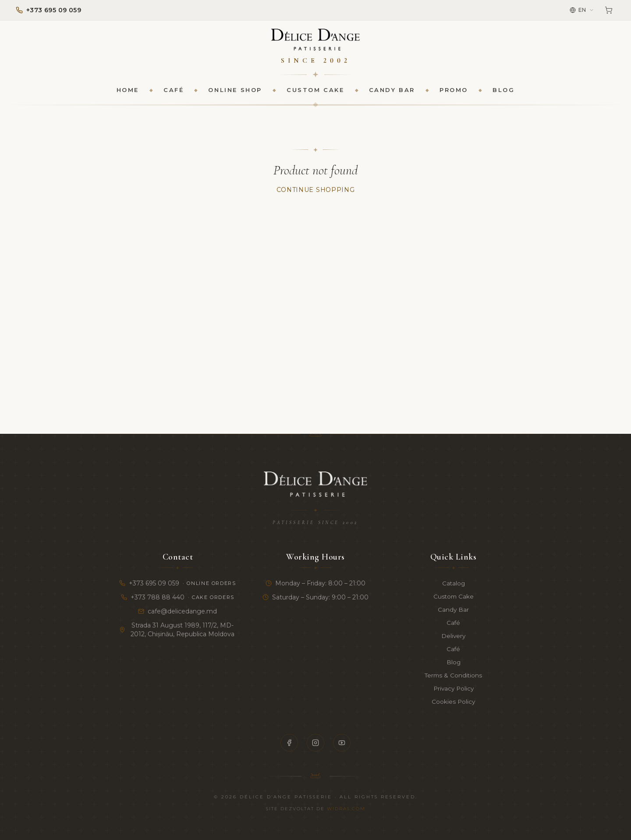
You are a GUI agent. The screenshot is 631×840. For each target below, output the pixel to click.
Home (128, 90)
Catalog (454, 583)
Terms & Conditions (453, 675)
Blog (503, 90)
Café (174, 90)
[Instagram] (315, 743)
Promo (454, 90)
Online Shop (235, 90)
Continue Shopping (316, 190)
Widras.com (346, 809)
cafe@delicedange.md (177, 611)
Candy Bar (392, 90)
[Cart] (609, 10)
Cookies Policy (453, 702)
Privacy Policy (453, 688)
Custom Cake (315, 90)
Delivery (453, 636)
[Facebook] (289, 743)
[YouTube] (342, 743)
